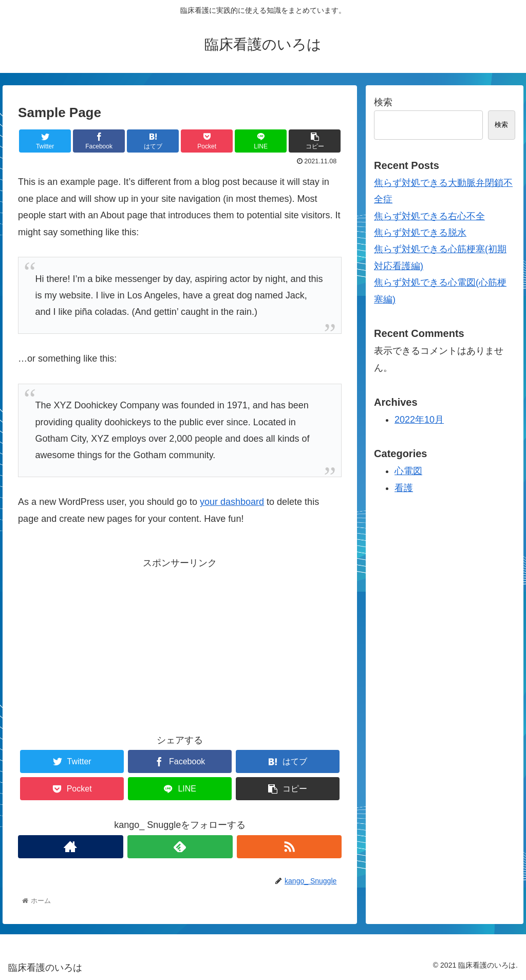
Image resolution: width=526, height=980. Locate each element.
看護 (404, 488)
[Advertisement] (180, 644)
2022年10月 (419, 420)
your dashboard (232, 502)
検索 (383, 102)
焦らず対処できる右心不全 (429, 216)
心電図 (408, 471)
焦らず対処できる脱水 (420, 233)
